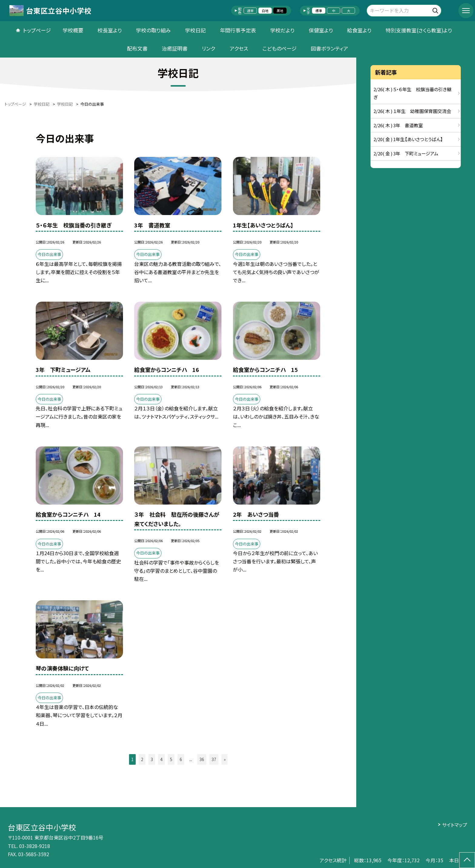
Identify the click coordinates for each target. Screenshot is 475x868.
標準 (319, 11)
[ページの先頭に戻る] (467, 860)
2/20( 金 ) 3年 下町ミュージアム (406, 153)
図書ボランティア (329, 48)
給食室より (359, 30)
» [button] (225, 759)
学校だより (282, 30)
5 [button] (171, 759)
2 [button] (142, 759)
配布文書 (137, 48)
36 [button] (202, 759)
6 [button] (181, 759)
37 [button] (214, 759)
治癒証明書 (175, 48)
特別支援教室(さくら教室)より (419, 30)
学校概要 (73, 30)
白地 (265, 11)
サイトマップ (455, 825)
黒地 (280, 11)
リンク (208, 48)
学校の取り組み (153, 30)
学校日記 (195, 30)
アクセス (239, 48)
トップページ (37, 30)
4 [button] (161, 759)
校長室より (110, 30)
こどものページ (279, 48)
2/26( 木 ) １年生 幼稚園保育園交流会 (412, 111)
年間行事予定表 (238, 30)
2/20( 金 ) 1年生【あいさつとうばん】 (408, 139)
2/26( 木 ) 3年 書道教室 (398, 125)
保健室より (321, 30)
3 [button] (152, 759)
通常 (250, 11)
